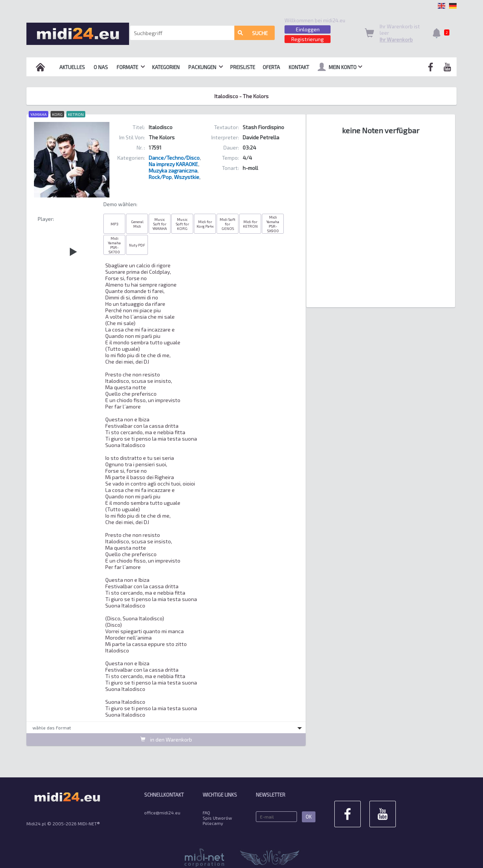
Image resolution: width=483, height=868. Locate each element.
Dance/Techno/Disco (174, 158)
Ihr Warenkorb (396, 40)
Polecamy (213, 823)
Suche (253, 33)
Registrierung (308, 39)
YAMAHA (38, 114)
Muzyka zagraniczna (173, 170)
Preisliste (243, 67)
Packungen (206, 67)
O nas (101, 67)
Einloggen (308, 29)
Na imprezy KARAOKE (173, 164)
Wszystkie (187, 177)
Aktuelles (72, 67)
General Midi (137, 224)
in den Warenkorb (166, 739)
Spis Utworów (217, 818)
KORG (57, 114)
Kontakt (299, 67)
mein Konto (340, 67)
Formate (131, 67)
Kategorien (166, 67)
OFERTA (271, 67)
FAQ (206, 812)
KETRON (76, 114)
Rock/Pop (160, 177)
